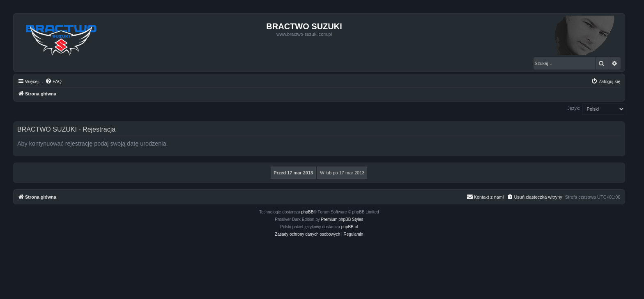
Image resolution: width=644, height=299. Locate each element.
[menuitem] (53, 81)
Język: (574, 108)
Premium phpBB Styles (342, 219)
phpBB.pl (350, 227)
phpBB (307, 212)
